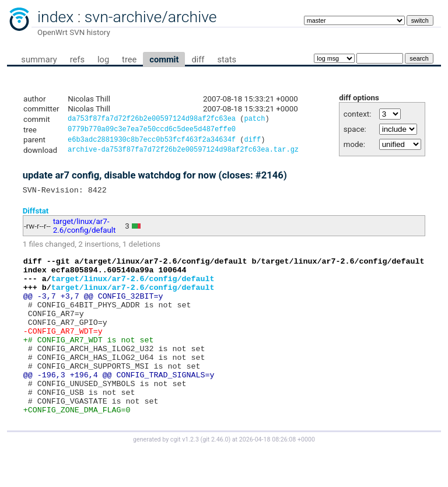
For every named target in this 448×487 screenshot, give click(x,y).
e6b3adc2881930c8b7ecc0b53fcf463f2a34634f (152, 143)
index (55, 17)
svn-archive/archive (151, 17)
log (103, 59)
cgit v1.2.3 (185, 476)
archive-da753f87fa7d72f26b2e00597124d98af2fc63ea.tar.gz (183, 154)
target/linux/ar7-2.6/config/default (85, 232)
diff (198, 59)
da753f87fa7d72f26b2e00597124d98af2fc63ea (152, 120)
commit (164, 59)
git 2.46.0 (215, 476)
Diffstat (36, 216)
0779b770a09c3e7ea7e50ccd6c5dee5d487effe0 (152, 131)
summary (39, 59)
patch (254, 120)
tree (129, 59)
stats (227, 59)
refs (77, 59)
